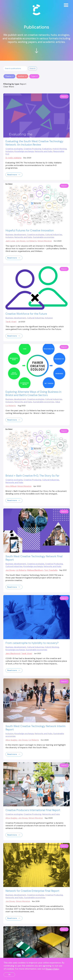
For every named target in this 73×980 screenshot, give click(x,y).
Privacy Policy (52, 969)
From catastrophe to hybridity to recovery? (32, 643)
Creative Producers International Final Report (33, 810)
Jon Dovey (21, 241)
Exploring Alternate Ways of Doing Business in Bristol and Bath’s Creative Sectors (33, 393)
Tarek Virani (11, 322)
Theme (8, 76)
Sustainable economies (44, 237)
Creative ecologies (14, 149)
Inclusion (9, 151)
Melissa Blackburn (35, 570)
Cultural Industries (54, 235)
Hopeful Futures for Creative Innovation (30, 230)
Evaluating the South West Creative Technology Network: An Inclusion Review (34, 143)
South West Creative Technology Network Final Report (34, 558)
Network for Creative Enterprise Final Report (32, 891)
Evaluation (47, 149)
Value (58, 402)
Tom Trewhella (51, 570)
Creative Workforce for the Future (26, 314)
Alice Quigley (11, 740)
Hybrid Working (60, 149)
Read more (14, 175)
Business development (16, 235)
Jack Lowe (10, 241)
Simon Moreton (45, 241)
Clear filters (9, 87)
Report (64, 96)
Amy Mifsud (11, 486)
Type (33, 76)
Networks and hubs (44, 151)
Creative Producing (32, 149)
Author (21, 76)
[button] (33, 68)
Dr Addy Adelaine (13, 158)
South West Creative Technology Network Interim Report (36, 728)
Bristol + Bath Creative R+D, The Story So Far (32, 476)
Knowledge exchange (24, 151)
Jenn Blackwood (13, 653)
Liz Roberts (32, 241)
